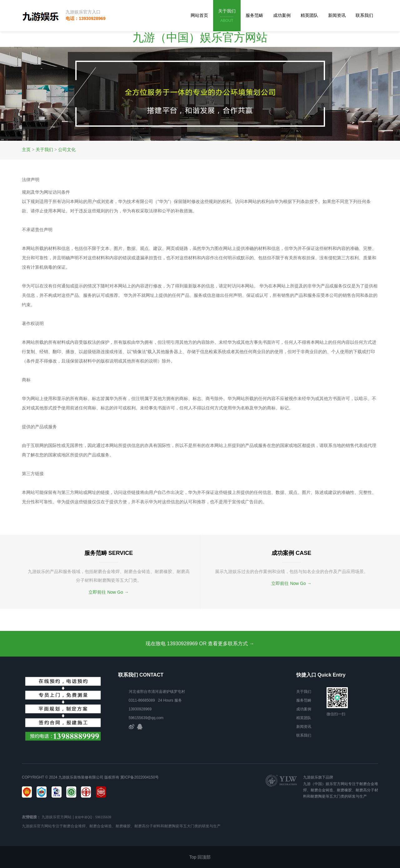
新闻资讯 (337, 15)
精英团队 (309, 15)
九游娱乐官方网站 (57, 817)
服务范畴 (254, 15)
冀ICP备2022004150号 (140, 777)
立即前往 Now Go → (108, 592)
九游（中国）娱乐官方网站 (200, 37)
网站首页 (199, 15)
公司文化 (67, 150)
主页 (26, 150)
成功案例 (282, 15)
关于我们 (227, 16)
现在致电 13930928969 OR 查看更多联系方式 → (200, 644)
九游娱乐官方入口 (83, 12)
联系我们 (364, 15)
